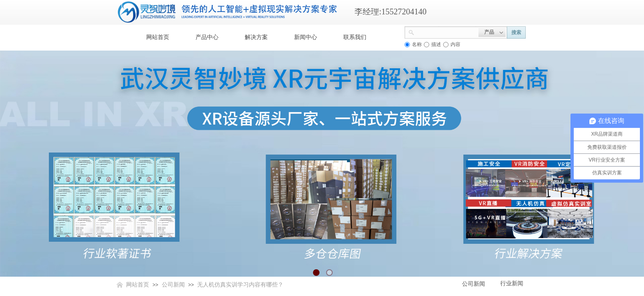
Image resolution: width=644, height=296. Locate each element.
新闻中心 (306, 37)
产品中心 (207, 37)
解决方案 (256, 37)
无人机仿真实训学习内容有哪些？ (240, 285)
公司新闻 (173, 285)
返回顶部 (608, 247)
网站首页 (158, 37)
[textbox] (446, 32)
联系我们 (355, 37)
